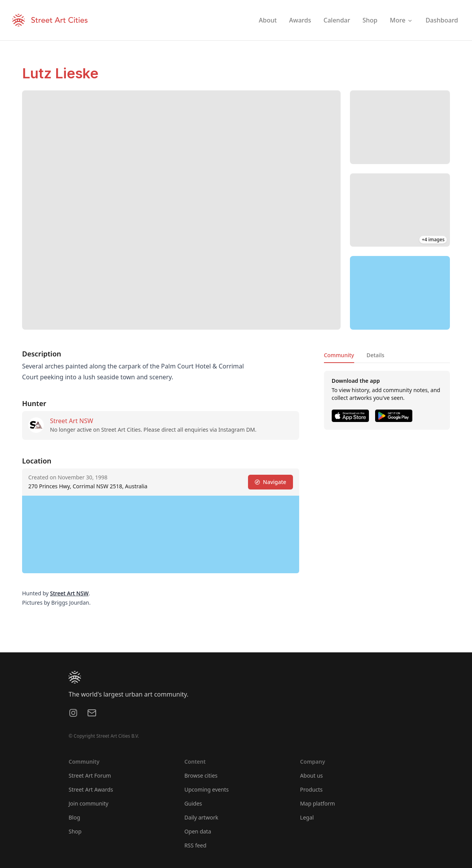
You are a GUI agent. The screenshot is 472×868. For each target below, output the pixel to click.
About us (311, 775)
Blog (74, 817)
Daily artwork (202, 817)
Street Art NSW (71, 421)
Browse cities (201, 775)
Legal (307, 817)
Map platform (317, 803)
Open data (198, 831)
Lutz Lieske (60, 73)
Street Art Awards (91, 789)
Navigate (270, 482)
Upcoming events (207, 789)
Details (376, 355)
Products (311, 789)
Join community (89, 803)
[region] (400, 293)
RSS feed (196, 845)
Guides (193, 803)
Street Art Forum (90, 775)
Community (339, 355)
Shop (75, 831)
